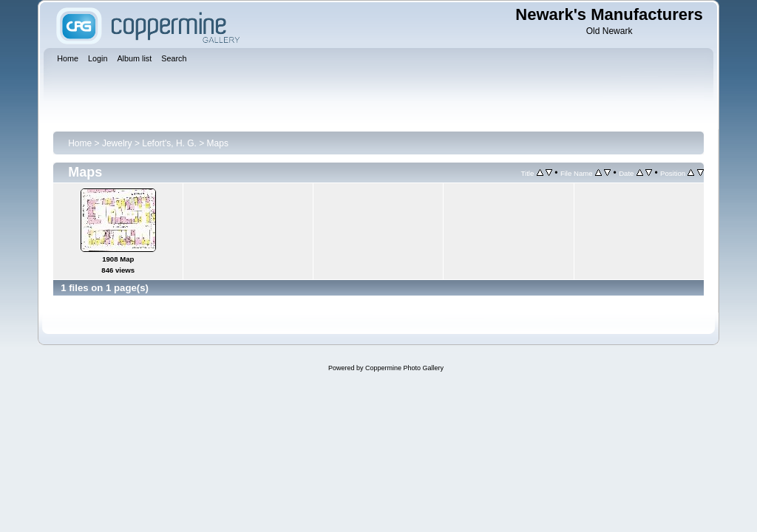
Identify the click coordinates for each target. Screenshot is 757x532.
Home (80, 143)
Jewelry (117, 143)
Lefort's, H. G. (169, 143)
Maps (218, 143)
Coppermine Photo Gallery (404, 368)
